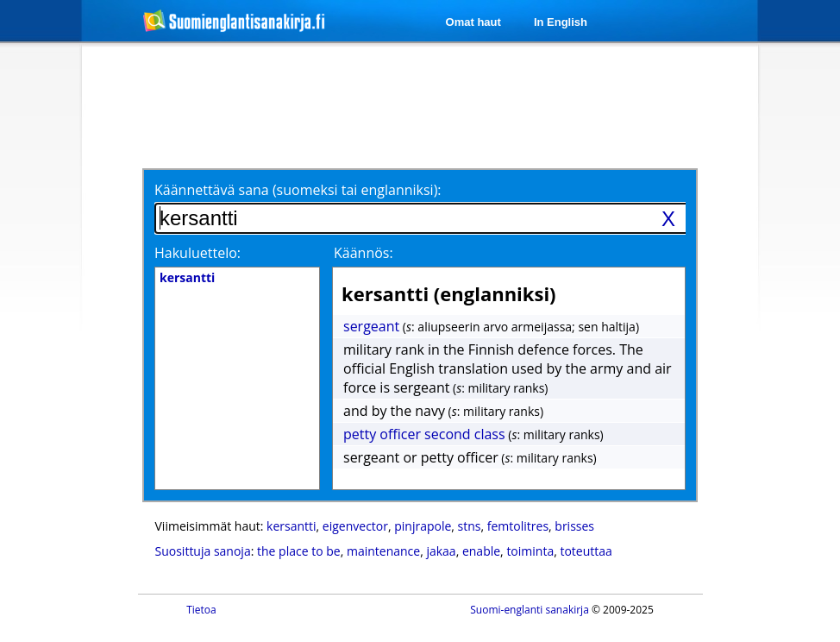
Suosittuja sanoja (203, 551)
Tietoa (201, 610)
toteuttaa (586, 551)
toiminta (530, 551)
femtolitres (518, 526)
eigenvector (355, 526)
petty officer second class (424, 434)
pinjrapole (423, 526)
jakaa (441, 551)
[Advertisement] (423, 105)
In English (561, 22)
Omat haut (473, 22)
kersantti (291, 526)
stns (470, 526)
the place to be (299, 551)
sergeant (371, 326)
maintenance (383, 551)
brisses (574, 526)
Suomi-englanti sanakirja (530, 610)
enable (481, 551)
